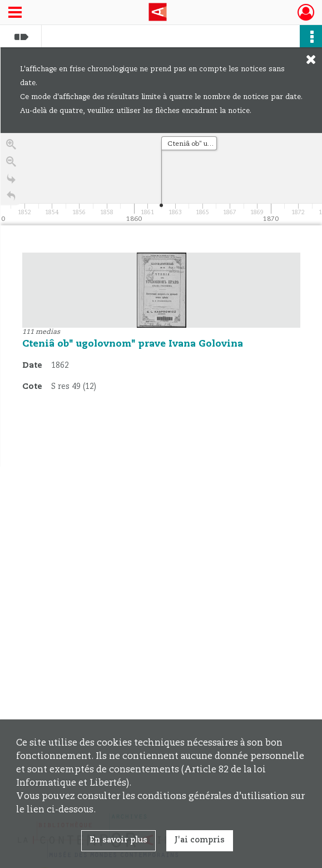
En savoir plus (118, 840)
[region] (161, 300)
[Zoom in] (11, 147)
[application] (161, 179)
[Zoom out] (11, 164)
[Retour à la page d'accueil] (11, 199)
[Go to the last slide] (11, 182)
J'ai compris (200, 840)
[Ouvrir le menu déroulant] (15, 13)
